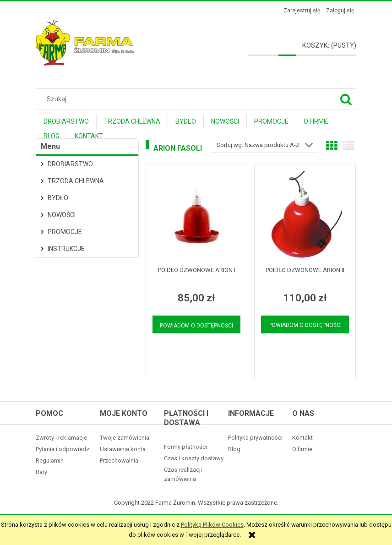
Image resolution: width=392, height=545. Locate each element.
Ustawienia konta (123, 449)
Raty (41, 472)
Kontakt (302, 438)
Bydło (58, 198)
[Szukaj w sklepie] (198, 99)
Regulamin (50, 461)
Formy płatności (185, 447)
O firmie (302, 449)
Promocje (65, 232)
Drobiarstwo (70, 164)
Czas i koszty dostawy (194, 458)
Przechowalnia (119, 461)
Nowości (62, 215)
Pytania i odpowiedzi (63, 449)
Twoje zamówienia (125, 438)
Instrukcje (66, 249)
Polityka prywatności (255, 438)
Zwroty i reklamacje (61, 438)
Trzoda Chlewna (76, 181)
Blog (234, 449)
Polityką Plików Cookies (212, 525)
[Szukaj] (346, 99)
